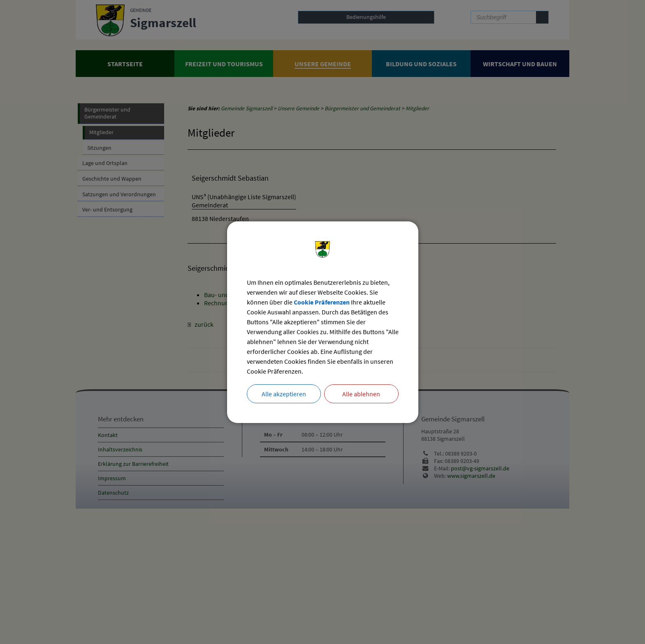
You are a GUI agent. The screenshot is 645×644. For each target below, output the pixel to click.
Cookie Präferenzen (322, 302)
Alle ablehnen (361, 394)
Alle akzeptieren (284, 394)
